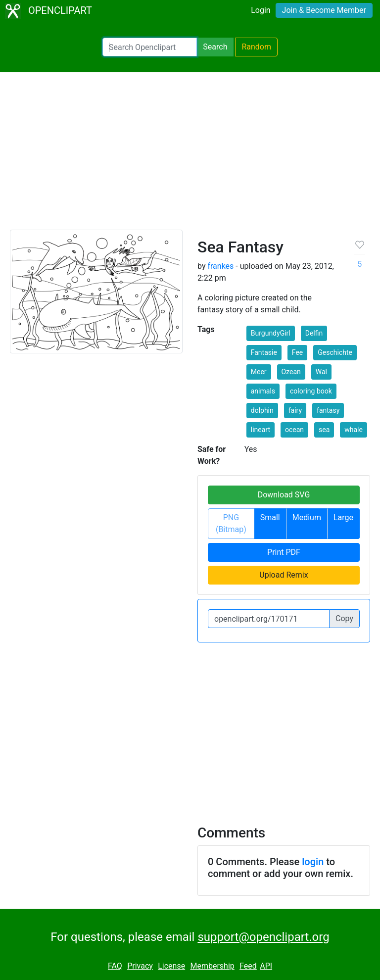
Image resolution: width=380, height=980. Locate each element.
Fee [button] (297, 352)
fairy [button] (295, 410)
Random (256, 47)
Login (261, 10)
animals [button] (263, 391)
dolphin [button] (262, 410)
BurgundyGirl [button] (271, 333)
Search (215, 47)
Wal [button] (321, 372)
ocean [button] (294, 430)
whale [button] (354, 430)
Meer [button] (259, 372)
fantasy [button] (328, 410)
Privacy (140, 966)
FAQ (115, 966)
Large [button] (343, 517)
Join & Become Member (324, 10)
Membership (212, 966)
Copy (344, 618)
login (313, 862)
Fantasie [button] (264, 352)
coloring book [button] (311, 391)
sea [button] (324, 430)
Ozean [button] (291, 372)
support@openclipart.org (263, 937)
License (171, 966)
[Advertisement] (190, 155)
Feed (248, 966)
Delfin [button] (314, 333)
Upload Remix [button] (284, 575)
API (266, 966)
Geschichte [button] (335, 352)
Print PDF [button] (284, 552)
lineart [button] (261, 430)
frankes (220, 266)
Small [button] (270, 517)
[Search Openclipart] (150, 47)
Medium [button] (307, 517)
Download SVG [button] (284, 495)
